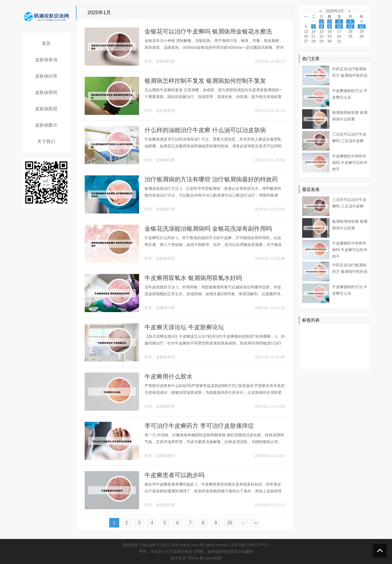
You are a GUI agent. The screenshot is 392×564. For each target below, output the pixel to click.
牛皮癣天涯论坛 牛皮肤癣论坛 (184, 327)
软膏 (319, 346)
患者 (307, 338)
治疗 (323, 330)
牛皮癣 (336, 330)
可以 (358, 338)
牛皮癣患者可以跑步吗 (174, 475)
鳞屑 (307, 346)
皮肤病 (321, 338)
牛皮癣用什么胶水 (169, 376)
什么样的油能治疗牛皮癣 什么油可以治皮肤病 (205, 130)
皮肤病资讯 (46, 60)
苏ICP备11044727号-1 (250, 545)
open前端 (213, 558)
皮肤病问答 (46, 76)
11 (350, 26)
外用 (354, 362)
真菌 (346, 338)
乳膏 (319, 362)
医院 (350, 330)
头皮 (358, 354)
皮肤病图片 (46, 125)
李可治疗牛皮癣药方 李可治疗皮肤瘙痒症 (199, 426)
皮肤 (362, 330)
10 (230, 523)
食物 (346, 354)
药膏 (331, 362)
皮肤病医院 (46, 109)
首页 (46, 43)
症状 (323, 354)
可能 (358, 346)
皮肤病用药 (46, 92)
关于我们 (46, 141)
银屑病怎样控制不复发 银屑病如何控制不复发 (205, 81)
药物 (335, 338)
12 (362, 26)
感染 (335, 354)
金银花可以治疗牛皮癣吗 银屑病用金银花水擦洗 (208, 31)
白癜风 (309, 354)
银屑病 (309, 330)
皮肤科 (333, 346)
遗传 (342, 362)
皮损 (346, 346)
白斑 (307, 362)
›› (256, 523)
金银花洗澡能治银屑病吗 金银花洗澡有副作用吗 (208, 229)
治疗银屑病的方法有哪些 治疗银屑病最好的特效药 (211, 179)
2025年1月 (335, 11)
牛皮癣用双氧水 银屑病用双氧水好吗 (193, 278)
